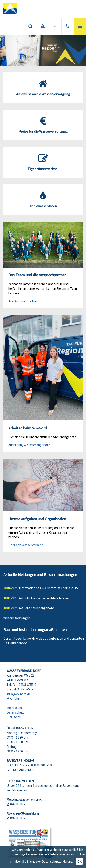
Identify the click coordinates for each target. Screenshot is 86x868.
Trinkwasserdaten (43, 200)
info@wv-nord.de (19, 694)
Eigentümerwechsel (43, 162)
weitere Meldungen (17, 618)
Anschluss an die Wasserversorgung (43, 88)
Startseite (14, 717)
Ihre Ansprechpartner (23, 301)
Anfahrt (15, 698)
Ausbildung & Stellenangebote (29, 445)
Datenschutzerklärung (57, 862)
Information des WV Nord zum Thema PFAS (48, 588)
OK (79, 862)
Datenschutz (16, 712)
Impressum (14, 708)
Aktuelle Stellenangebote (36, 608)
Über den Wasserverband (26, 545)
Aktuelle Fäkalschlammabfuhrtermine (44, 598)
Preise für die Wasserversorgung (43, 125)
